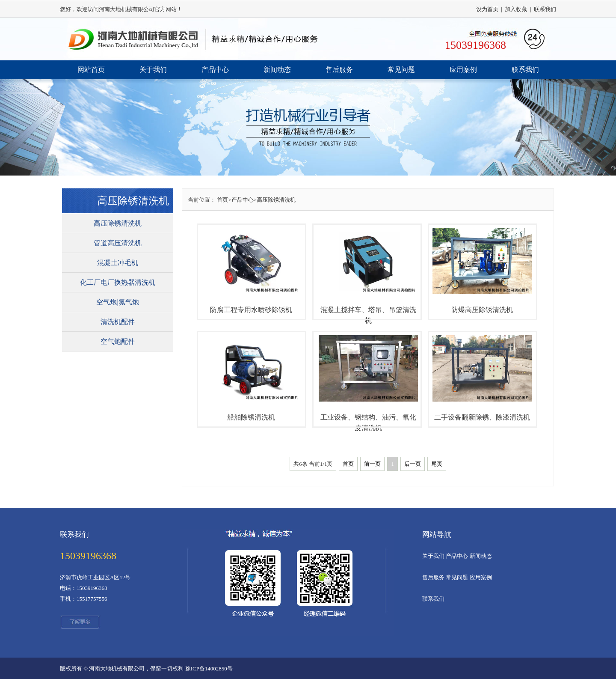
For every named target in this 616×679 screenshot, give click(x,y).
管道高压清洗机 (118, 243)
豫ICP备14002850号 (209, 669)
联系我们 (545, 9)
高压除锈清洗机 (133, 201)
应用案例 (463, 70)
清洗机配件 (118, 322)
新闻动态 (277, 70)
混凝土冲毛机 (118, 263)
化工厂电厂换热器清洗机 (118, 282)
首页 (222, 200)
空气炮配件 (118, 341)
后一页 (413, 464)
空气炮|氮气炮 (117, 302)
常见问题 (401, 70)
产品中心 (215, 70)
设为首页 (487, 9)
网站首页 (91, 70)
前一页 (372, 464)
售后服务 (339, 70)
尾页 (437, 464)
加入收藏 (516, 9)
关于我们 (153, 70)
